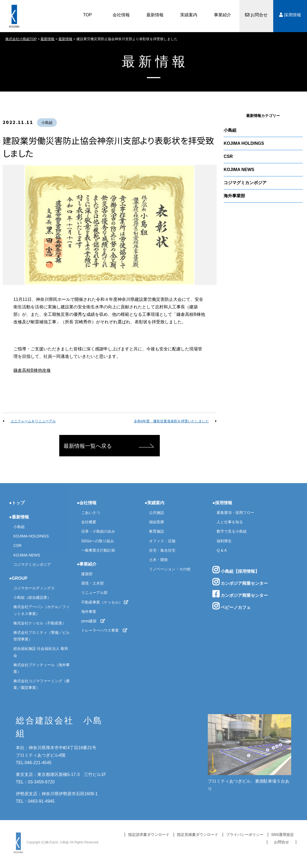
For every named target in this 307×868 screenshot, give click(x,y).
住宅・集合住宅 (162, 550)
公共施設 (157, 513)
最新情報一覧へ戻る (88, 446)
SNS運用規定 (282, 835)
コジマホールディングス (34, 588)
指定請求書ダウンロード (149, 835)
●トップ (17, 503)
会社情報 (121, 15)
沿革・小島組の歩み (98, 531)
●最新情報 (19, 517)
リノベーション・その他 (170, 569)
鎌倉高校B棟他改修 (32, 370)
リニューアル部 (94, 593)
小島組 (47, 123)
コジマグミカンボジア (245, 183)
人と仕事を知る (230, 522)
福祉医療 (157, 522)
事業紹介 (223, 15)
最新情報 (155, 15)
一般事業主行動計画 (98, 550)
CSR (228, 156)
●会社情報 (87, 503)
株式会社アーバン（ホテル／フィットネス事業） (42, 610)
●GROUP (18, 578)
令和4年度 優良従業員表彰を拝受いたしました (171, 421)
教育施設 (157, 531)
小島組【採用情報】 (236, 570)
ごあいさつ (91, 513)
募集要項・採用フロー (235, 513)
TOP (88, 15)
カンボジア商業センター (240, 582)
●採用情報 (222, 503)
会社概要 (89, 522)
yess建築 (93, 621)
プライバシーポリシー (245, 835)
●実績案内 (155, 503)
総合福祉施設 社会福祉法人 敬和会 (41, 652)
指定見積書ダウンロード (198, 835)
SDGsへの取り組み (98, 541)
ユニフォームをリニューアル (33, 421)
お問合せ (256, 15)
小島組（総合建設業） (32, 597)
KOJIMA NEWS (239, 170)
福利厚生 (224, 541)
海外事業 (89, 612)
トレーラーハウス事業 (104, 630)
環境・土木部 (93, 583)
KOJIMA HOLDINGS (244, 143)
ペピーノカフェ (231, 606)
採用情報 (290, 15)
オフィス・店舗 (162, 541)
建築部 (87, 574)
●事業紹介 (87, 564)
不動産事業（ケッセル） (105, 602)
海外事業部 (234, 196)
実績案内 (189, 15)
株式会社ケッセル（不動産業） (40, 623)
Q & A (222, 550)
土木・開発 (158, 560)
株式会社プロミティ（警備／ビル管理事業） (42, 636)
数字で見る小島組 (232, 531)
